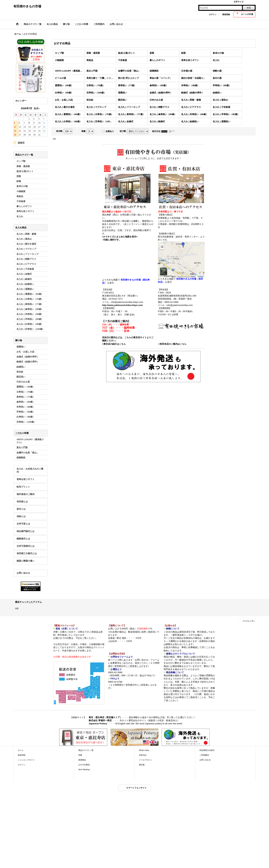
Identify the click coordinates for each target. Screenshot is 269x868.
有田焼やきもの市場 (27, 6)
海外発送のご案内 (26, 494)
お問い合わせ (23, 573)
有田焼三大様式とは (27, 553)
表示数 (60, 131)
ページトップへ (249, 621)
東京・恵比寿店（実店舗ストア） (105, 717)
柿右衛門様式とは (26, 531)
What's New (144, 750)
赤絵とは (21, 516)
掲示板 (142, 765)
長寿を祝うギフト (26, 479)
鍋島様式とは (23, 539)
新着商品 (82, 760)
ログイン (213, 14)
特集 (80, 755)
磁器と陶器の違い (26, 561)
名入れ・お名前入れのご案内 (30, 470)
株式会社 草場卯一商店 (100, 720)
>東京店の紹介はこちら (114, 344)
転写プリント (23, 487)
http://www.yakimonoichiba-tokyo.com (122, 305)
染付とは (21, 509)
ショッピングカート (26, 760)
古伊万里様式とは (26, 546)
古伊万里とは (23, 524)
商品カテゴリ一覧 (86, 750)
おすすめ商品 (84, 765)
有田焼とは (22, 502)
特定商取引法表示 (207, 750)
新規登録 (226, 14)
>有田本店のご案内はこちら (172, 344)
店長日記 (143, 755)
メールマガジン (146, 760)
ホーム (21, 750)
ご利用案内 (204, 755)
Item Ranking (84, 769)
